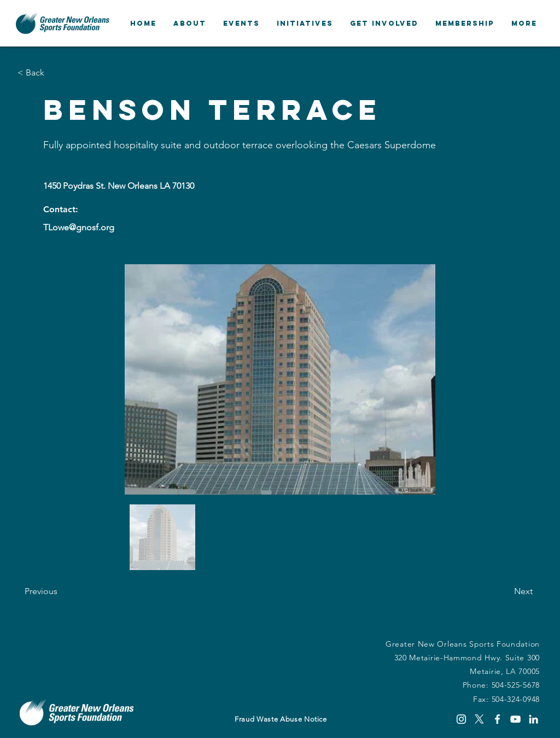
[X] (479, 719)
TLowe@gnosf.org (79, 227)
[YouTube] (515, 719)
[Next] (505, 591)
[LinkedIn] (533, 719)
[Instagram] (461, 719)
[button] (189, 23)
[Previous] (61, 591)
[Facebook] (497, 719)
